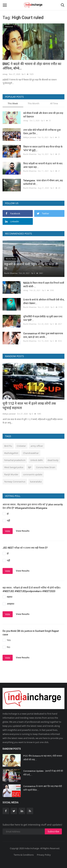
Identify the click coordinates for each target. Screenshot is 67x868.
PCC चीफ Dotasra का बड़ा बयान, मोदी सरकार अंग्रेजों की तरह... (43, 758)
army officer (37, 446)
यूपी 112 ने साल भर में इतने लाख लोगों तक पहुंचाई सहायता (29, 406)
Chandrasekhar (31, 453)
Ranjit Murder (11, 474)
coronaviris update (33, 474)
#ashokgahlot (11, 453)
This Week (13, 103)
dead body (53, 460)
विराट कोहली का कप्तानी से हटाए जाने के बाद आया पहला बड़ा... (43, 165)
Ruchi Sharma (30, 154)
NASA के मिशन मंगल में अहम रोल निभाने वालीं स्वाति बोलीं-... (44, 285)
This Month (33, 103)
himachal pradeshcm (15, 460)
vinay (5, 74)
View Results (23, 531)
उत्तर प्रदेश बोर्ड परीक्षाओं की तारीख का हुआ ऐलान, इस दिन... (42, 132)
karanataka (36, 482)
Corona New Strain (46, 467)
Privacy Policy (44, 855)
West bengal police (14, 467)
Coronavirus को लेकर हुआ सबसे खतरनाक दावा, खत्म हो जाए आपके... (43, 335)
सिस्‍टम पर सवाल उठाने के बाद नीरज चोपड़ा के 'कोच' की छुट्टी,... (43, 148)
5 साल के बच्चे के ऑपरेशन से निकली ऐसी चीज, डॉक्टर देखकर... (44, 301)
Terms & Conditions (24, 855)
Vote (8, 531)
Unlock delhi (36, 460)
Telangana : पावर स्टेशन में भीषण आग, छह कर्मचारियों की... (43, 182)
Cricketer (21, 446)
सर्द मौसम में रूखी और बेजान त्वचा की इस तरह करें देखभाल (43, 115)
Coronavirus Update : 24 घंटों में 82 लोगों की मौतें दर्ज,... (43, 773)
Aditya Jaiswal (30, 137)
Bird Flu (8, 446)
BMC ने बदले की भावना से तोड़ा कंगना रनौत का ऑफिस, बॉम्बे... (32, 66)
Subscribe (53, 831)
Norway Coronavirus (15, 482)
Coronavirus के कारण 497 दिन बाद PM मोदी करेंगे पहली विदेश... (43, 788)
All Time (54, 103)
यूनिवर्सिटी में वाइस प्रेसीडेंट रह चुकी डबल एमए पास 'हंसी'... (43, 318)
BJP (30, 467)
